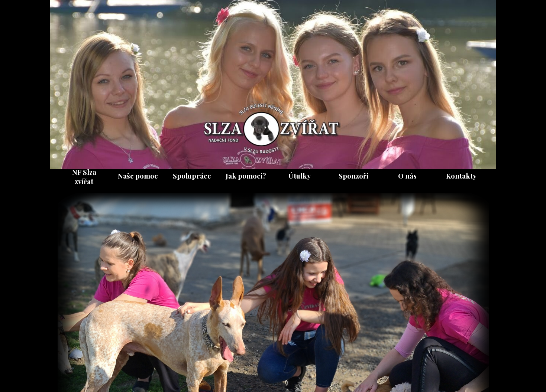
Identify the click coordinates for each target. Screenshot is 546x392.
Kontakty (461, 176)
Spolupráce (192, 176)
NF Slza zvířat (84, 177)
